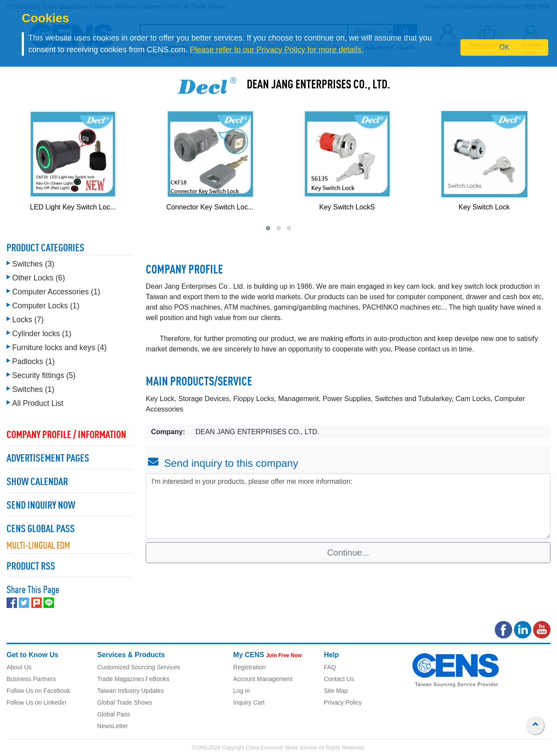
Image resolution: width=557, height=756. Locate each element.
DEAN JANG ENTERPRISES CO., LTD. (319, 85)
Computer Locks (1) (46, 306)
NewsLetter (112, 726)
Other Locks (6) (39, 278)
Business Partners (31, 679)
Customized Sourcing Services (139, 667)
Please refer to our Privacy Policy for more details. (277, 50)
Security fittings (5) (44, 375)
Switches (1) (33, 389)
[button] (268, 228)
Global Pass (113, 714)
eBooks (159, 679)
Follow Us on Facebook (38, 691)
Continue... (348, 553)
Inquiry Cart (249, 702)
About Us (19, 667)
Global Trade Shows (124, 702)
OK (505, 47)
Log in (242, 691)
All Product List (38, 403)
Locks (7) (28, 320)
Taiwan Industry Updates (130, 691)
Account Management (263, 679)
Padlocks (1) (34, 361)
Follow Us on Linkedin (36, 702)
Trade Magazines (121, 679)
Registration (250, 667)
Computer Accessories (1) (56, 292)
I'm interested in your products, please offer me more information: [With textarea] (348, 506)
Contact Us (339, 679)
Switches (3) (33, 264)
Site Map (336, 691)
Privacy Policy (343, 702)
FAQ (330, 667)
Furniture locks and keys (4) (59, 348)
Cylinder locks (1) (42, 334)
